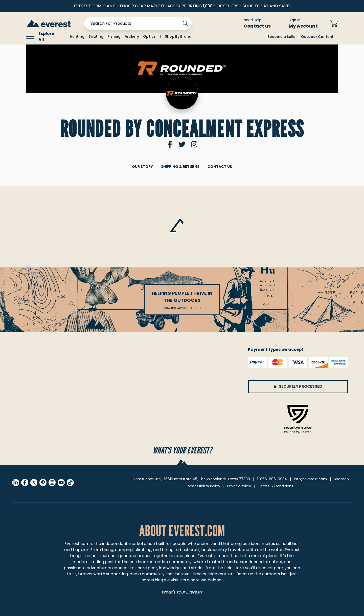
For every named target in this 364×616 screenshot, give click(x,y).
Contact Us (220, 167)
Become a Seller (282, 37)
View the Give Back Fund (182, 308)
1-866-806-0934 (272, 479)
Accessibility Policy (204, 486)
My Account (306, 26)
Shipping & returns (180, 167)
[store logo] (49, 23)
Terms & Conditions (276, 486)
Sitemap (341, 479)
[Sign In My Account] (300, 24)
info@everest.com (310, 479)
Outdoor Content (317, 37)
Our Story (142, 167)
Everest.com (77, 544)
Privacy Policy (239, 486)
